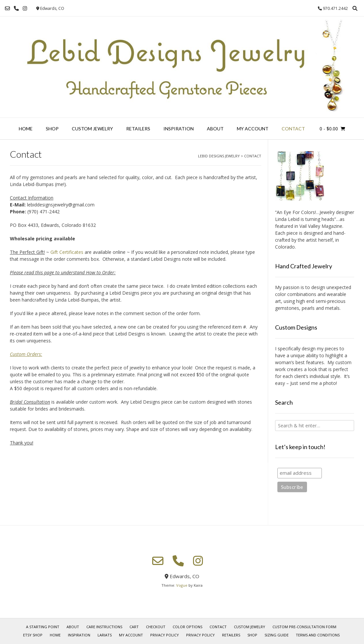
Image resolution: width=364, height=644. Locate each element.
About (215, 129)
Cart (134, 627)
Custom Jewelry (92, 129)
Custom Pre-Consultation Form (304, 627)
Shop (52, 129)
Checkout (156, 627)
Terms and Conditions (318, 635)
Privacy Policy (165, 635)
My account (253, 129)
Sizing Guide (277, 635)
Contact (293, 129)
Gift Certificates (67, 252)
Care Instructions (104, 627)
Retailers (138, 129)
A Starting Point (43, 627)
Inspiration (179, 129)
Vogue (182, 585)
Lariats (105, 635)
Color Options (187, 627)
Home (26, 129)
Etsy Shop (33, 635)
